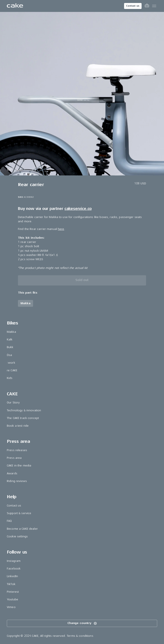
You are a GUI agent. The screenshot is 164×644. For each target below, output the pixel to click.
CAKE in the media (19, 465)
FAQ (9, 521)
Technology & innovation (24, 410)
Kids (10, 378)
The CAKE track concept (23, 418)
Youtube (12, 599)
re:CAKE (12, 370)
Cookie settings (17, 536)
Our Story (13, 402)
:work (11, 363)
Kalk (10, 339)
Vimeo (11, 607)
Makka (11, 332)
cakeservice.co (78, 209)
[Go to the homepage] (15, 6)
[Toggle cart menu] (147, 6)
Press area (14, 458)
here (61, 229)
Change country (82, 623)
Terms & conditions (80, 636)
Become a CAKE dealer (22, 529)
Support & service (19, 513)
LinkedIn (12, 576)
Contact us (133, 6)
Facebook (14, 569)
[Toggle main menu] (154, 6)
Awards (12, 473)
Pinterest (13, 592)
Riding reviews (17, 481)
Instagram (14, 561)
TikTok (11, 584)
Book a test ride (18, 426)
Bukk (10, 347)
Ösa (9, 355)
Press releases (17, 450)
